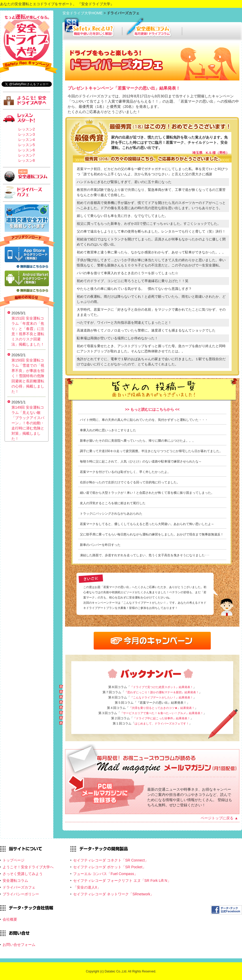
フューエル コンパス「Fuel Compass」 (105, 874)
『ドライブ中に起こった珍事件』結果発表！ (162, 718)
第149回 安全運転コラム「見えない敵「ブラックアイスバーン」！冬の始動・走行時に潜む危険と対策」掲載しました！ (28, 423)
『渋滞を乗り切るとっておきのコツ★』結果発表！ (162, 708)
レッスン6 (27, 150)
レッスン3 (27, 134)
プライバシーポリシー (21, 894)
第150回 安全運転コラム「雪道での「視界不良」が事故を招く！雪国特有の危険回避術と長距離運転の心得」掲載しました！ (28, 376)
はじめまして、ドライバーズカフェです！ (162, 723)
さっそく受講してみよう (23, 874)
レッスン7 (27, 155)
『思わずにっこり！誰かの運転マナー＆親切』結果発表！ (162, 692)
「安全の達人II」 (87, 887)
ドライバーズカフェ (19, 887)
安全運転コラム (15, 881)
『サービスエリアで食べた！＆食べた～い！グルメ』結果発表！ (162, 713)
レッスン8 (27, 160)
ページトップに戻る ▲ (219, 818)
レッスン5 (27, 145)
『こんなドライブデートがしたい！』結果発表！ (162, 697)
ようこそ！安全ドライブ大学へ (28, 867)
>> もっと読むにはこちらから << (152, 409)
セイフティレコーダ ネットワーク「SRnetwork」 (113, 894)
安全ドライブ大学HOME (83, 13)
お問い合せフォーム (19, 945)
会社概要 (10, 919)
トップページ (14, 860)
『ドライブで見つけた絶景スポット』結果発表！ (162, 687)
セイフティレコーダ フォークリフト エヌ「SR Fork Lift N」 (122, 881)
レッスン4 (27, 140)
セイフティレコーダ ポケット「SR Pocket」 (110, 867)
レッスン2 (27, 129)
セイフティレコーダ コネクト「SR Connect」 (111, 860)
